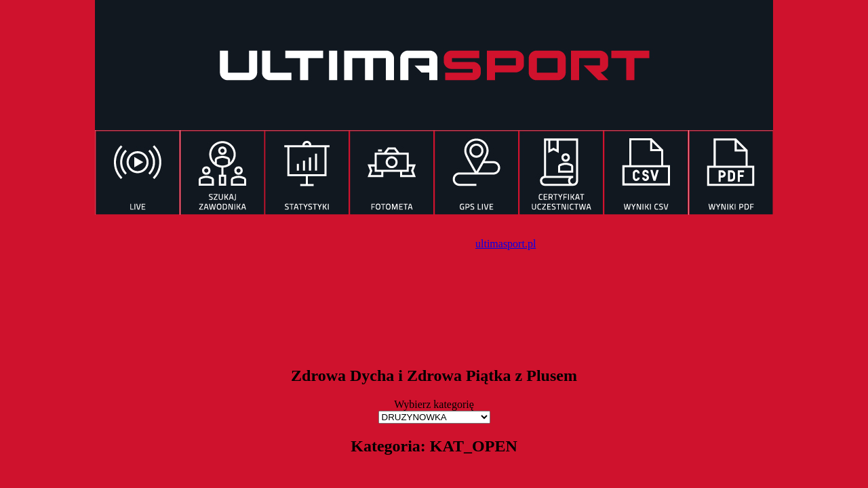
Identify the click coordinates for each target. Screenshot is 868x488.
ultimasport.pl (506, 244)
